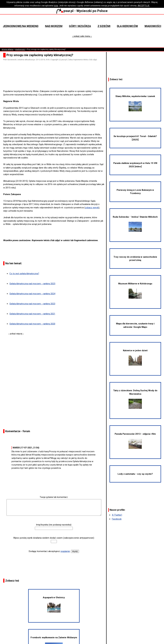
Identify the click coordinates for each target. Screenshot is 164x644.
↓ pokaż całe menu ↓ (82, 36)
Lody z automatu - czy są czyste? (135, 474)
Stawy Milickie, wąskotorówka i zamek (135, 103)
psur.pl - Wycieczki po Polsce (82, 11)
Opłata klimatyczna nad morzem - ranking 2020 (32, 324)
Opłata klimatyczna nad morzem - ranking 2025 (32, 284)
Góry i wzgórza (80, 26)
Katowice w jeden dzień (135, 357)
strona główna (7, 49)
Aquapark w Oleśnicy (54, 604)
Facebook (117, 519)
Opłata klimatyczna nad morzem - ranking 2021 (32, 314)
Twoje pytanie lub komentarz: (54, 497)
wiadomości (20, 49)
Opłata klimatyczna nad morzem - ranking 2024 (32, 294)
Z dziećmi (104, 26)
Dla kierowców (127, 26)
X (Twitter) (117, 515)
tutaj (56, 6)
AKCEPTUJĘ (144, 6)
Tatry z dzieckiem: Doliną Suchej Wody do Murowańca (135, 399)
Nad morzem (54, 26)
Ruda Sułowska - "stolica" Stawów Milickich (135, 224)
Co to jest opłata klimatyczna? (24, 274)
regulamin (65, 551)
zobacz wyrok (92, 208)
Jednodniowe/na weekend (21, 26)
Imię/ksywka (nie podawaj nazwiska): (54, 525)
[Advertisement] (55, 81)
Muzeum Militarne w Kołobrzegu (135, 290)
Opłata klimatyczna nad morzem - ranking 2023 (32, 304)
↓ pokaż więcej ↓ (16, 334)
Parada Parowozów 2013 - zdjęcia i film (135, 441)
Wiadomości (153, 26)
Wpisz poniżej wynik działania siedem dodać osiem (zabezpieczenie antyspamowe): (54, 538)
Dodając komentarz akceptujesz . (50, 551)
